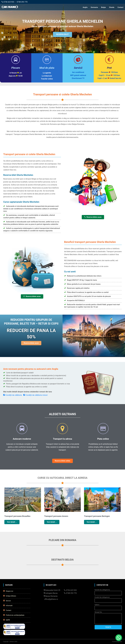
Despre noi (8, 591)
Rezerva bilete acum (93, 217)
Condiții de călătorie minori (35, 395)
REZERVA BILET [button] (62, 35)
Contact (120, 7)
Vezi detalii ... (12, 522)
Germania (94, 7)
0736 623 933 (8, 2)
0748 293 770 (22, 2)
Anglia (85, 7)
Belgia (103, 7)
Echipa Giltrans (10, 596)
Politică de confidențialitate (14, 615)
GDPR (7, 620)
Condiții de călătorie (13, 395)
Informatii (8, 605)
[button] (119, 638)
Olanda (112, 7)
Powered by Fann (117, 642)
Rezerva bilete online (62, 461)
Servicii (7, 601)
